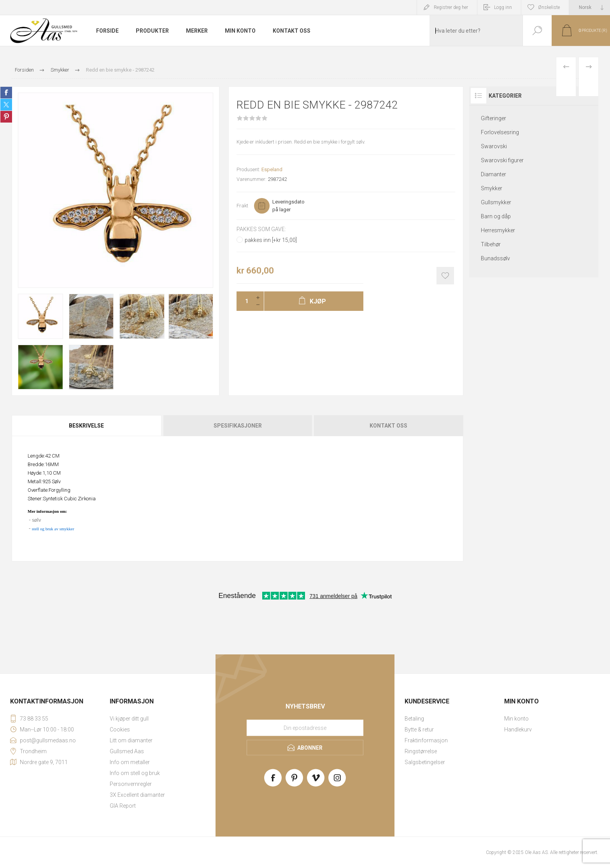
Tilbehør (491, 244)
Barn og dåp (496, 216)
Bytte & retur (419, 729)
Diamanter (493, 174)
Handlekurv (518, 729)
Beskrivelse (86, 426)
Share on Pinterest (6, 117)
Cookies (120, 729)
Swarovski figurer (502, 160)
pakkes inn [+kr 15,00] (271, 240)
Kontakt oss (388, 426)
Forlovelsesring (500, 132)
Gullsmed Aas (127, 751)
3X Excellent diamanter (137, 795)
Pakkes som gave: (261, 229)
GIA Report (123, 806)
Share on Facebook (6, 93)
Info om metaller (130, 762)
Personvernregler (131, 784)
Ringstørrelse (421, 751)
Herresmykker (498, 230)
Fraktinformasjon (426, 740)
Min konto (516, 719)
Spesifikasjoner (238, 426)
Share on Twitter (6, 105)
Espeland (272, 169)
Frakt (242, 206)
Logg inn (503, 7)
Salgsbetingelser (425, 762)
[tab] (87, 426)
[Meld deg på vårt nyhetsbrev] (305, 728)
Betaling (414, 719)
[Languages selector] (590, 7)
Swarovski (494, 146)
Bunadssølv (495, 258)
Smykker (492, 188)
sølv (36, 520)
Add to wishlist (445, 276)
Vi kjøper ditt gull (129, 719)
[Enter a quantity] (244, 301)
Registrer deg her (451, 7)
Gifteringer (493, 118)
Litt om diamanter (131, 740)
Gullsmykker (496, 202)
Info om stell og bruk (135, 773)
